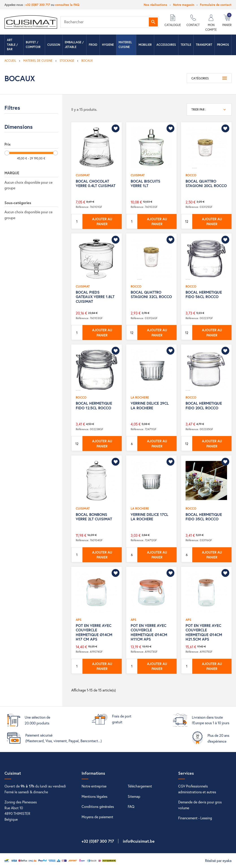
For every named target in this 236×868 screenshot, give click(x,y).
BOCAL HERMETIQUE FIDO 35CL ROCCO (204, 517)
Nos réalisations (155, 5)
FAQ (131, 806)
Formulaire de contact (216, 5)
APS (79, 620)
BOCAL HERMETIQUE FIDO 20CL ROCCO (204, 405)
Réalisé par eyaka (218, 860)
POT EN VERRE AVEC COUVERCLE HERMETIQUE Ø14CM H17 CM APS (94, 632)
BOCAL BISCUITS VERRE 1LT (145, 183)
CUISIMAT (83, 175)
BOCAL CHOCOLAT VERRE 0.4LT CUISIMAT (96, 183)
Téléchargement (140, 786)
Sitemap (134, 796)
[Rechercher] (110, 22)
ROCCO (191, 175)
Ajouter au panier (102, 221)
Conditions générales (98, 806)
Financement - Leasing (195, 818)
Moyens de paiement (97, 817)
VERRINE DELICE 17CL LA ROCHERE (149, 517)
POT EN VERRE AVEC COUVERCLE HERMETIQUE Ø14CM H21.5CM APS (204, 632)
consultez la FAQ (67, 5)
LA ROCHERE (140, 397)
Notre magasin (184, 5)
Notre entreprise (94, 786)
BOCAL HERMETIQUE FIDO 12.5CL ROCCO (94, 405)
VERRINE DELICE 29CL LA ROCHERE (150, 405)
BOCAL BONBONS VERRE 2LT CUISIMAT (94, 517)
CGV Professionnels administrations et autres (197, 789)
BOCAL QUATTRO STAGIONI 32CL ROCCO (151, 294)
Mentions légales (94, 796)
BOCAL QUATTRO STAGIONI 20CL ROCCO (206, 183)
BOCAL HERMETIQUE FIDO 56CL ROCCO (204, 294)
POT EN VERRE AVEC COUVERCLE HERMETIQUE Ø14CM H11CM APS (149, 632)
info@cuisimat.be (139, 841)
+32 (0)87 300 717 (38, 5)
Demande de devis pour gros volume (200, 805)
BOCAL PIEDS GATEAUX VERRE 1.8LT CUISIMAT (95, 297)
